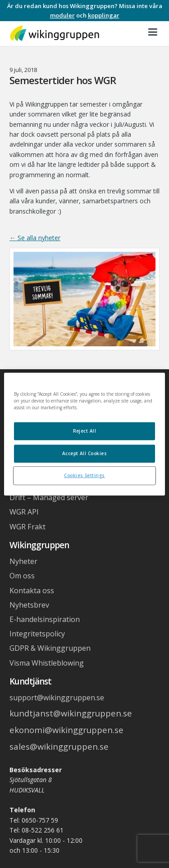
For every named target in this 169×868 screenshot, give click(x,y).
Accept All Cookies (85, 453)
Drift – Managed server (49, 497)
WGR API (24, 512)
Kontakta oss (32, 591)
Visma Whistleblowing (47, 663)
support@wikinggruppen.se (57, 698)
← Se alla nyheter (35, 238)
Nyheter (23, 561)
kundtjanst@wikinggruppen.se (71, 713)
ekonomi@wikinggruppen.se (66, 730)
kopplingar (104, 15)
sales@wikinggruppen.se (59, 746)
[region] (84, 434)
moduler (62, 15)
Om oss (22, 576)
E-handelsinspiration (45, 619)
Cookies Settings (84, 475)
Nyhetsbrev (29, 605)
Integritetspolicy (37, 634)
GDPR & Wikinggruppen (50, 648)
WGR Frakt (27, 527)
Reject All (85, 431)
